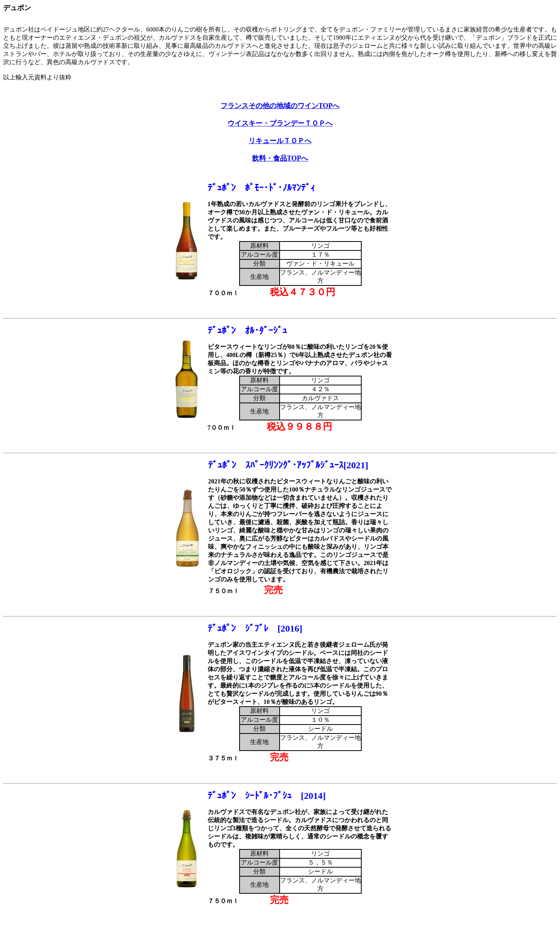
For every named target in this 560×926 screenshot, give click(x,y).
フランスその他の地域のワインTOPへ (280, 106)
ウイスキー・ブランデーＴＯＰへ (280, 123)
